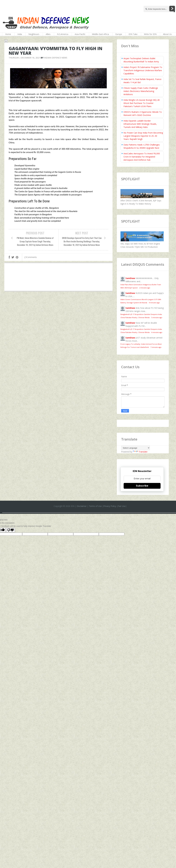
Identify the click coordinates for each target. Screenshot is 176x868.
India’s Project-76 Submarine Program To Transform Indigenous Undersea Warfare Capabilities (143, 70)
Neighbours (34, 34)
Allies (48, 34)
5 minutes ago (157, 317)
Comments (31, 257)
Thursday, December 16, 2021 (24, 58)
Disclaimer (82, 506)
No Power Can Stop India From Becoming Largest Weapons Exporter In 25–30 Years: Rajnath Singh (143, 136)
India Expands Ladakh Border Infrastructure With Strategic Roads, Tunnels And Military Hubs (140, 124)
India (20, 34)
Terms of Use (95, 506)
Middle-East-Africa (100, 34)
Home (8, 34)
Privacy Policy (110, 506)
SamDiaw (130, 278)
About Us (167, 34)
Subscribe (142, 486)
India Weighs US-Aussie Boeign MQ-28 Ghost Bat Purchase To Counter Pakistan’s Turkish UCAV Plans (142, 103)
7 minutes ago (156, 347)
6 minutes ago (157, 332)
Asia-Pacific (80, 34)
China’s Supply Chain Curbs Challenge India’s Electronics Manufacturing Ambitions (141, 91)
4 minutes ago (154, 303)
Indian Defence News (56, 58)
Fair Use (122, 506)
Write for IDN (150, 34)
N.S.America (63, 34)
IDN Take (133, 34)
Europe (119, 34)
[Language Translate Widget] (136, 448)
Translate (140, 452)
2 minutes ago (145, 288)
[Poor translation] (11, 530)
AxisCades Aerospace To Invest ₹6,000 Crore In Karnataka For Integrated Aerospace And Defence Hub (142, 157)
